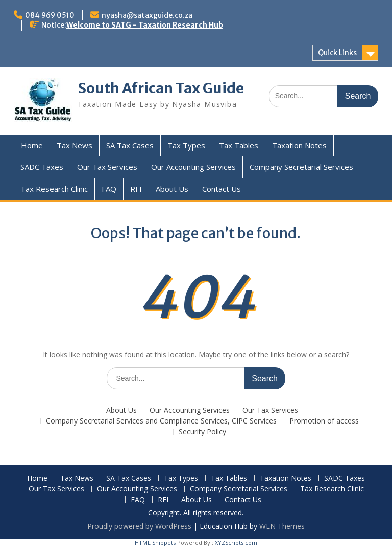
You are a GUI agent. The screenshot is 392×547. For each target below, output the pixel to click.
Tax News (75, 145)
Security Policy (202, 432)
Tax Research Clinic (54, 189)
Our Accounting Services (193, 167)
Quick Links (337, 53)
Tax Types (186, 145)
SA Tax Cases (130, 145)
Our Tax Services (107, 167)
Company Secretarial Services (301, 167)
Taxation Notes (299, 145)
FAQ (109, 189)
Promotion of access (324, 421)
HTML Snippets (155, 543)
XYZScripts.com (236, 543)
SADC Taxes (42, 167)
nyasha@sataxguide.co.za (147, 15)
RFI (136, 189)
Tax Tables (239, 145)
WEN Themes (282, 526)
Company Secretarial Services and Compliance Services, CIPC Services (161, 421)
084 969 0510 (50, 15)
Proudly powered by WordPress (139, 526)
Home (32, 145)
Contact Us (222, 189)
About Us (172, 189)
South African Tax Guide (161, 88)
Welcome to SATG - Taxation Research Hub (145, 25)
